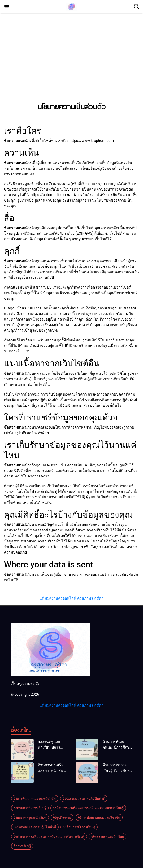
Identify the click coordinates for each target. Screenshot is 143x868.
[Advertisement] (71, 59)
